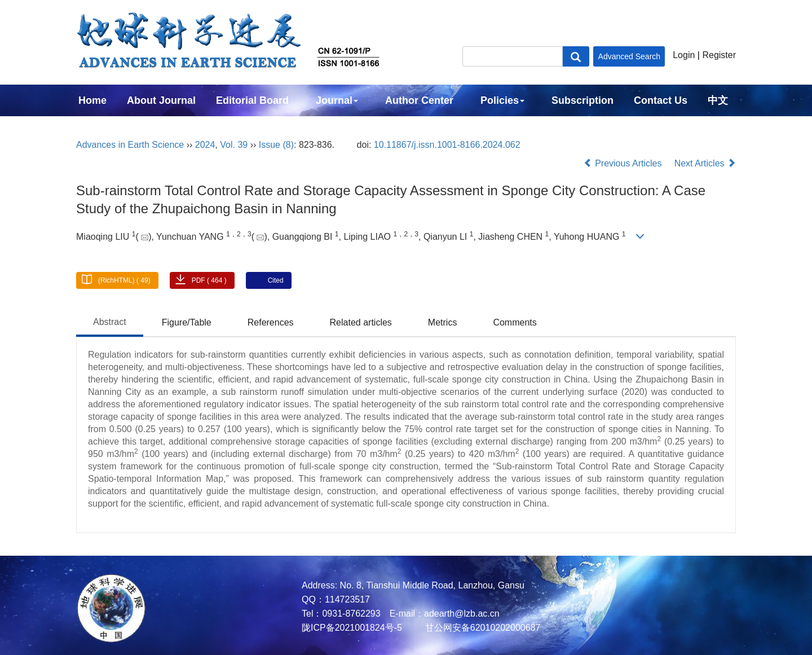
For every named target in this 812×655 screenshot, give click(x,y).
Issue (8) (276, 145)
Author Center (419, 100)
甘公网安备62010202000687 (481, 628)
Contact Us (661, 100)
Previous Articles (624, 163)
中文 (718, 100)
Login (684, 55)
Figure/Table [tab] (187, 322)
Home (92, 100)
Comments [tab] (515, 322)
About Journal (161, 100)
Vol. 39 (234, 145)
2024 (205, 145)
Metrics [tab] (443, 322)
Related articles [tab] (361, 322)
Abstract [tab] (110, 322)
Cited (276, 280)
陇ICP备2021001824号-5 (352, 628)
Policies (502, 100)
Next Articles (705, 163)
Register (719, 55)
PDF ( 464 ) (209, 280)
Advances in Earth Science (130, 145)
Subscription (582, 100)
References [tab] (271, 322)
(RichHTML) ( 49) (124, 280)
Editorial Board (252, 100)
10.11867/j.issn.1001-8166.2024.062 (447, 145)
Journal (337, 100)
